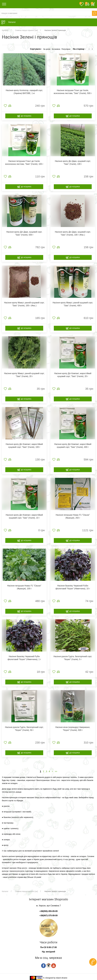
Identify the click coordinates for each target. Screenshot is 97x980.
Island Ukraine (62, 978)
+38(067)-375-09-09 (49, 916)
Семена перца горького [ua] (26, 30)
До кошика (24, 116)
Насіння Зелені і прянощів (55, 30)
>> (56, 771)
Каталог (5, 30)
